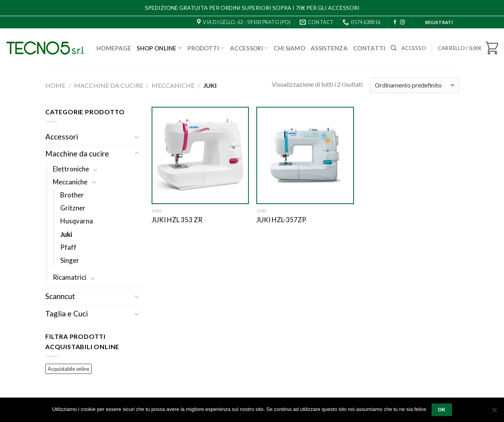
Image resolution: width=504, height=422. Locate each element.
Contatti (369, 48)
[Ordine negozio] (414, 85)
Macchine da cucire (109, 85)
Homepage (114, 48)
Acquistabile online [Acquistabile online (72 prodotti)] (69, 369)
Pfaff (68, 247)
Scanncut (60, 296)
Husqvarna (77, 221)
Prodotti (206, 48)
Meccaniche (173, 85)
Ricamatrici (69, 277)
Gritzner (73, 208)
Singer (70, 260)
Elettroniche (71, 169)
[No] (494, 412)
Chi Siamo (289, 48)
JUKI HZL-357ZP (281, 220)
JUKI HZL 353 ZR (177, 220)
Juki (66, 234)
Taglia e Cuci (67, 313)
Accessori (249, 48)
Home (55, 85)
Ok (442, 410)
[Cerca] (394, 48)
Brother (72, 195)
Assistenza (329, 48)
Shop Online (159, 48)
